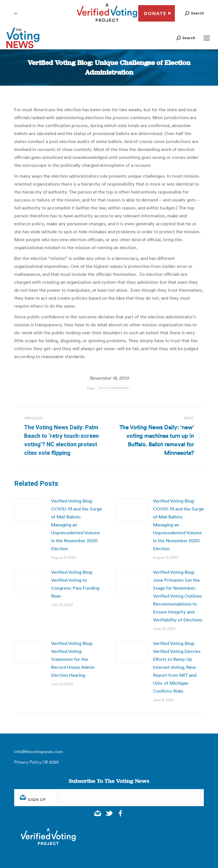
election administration (114, 388)
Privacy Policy (28, 762)
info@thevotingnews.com (38, 752)
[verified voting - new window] (107, 23)
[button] (194, 13)
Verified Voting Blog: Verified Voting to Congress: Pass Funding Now (75, 584)
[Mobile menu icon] (207, 38)
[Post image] (30, 510)
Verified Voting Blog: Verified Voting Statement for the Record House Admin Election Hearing (73, 659)
